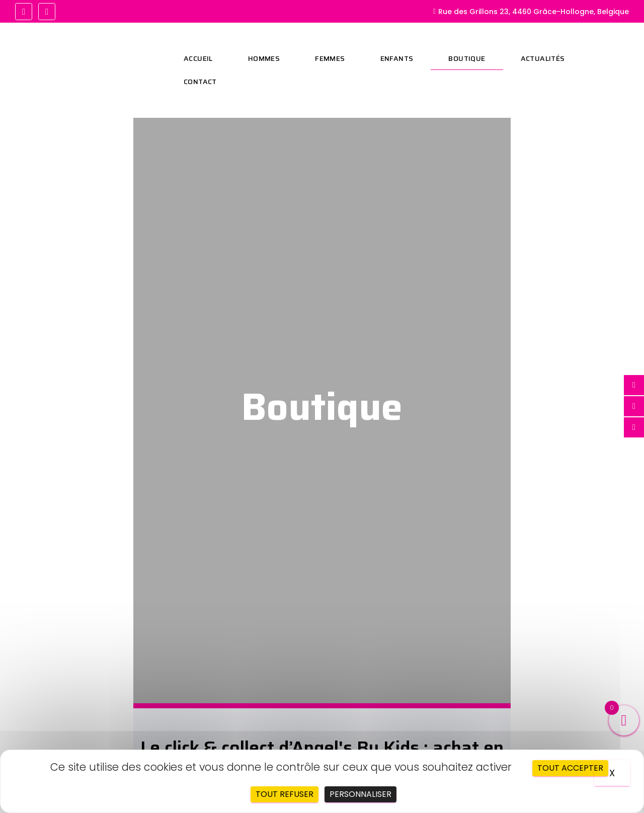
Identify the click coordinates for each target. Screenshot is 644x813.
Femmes (330, 58)
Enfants (397, 58)
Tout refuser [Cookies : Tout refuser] (285, 794)
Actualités (543, 58)
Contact (200, 82)
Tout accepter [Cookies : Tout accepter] (570, 768)
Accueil (198, 58)
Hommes (264, 58)
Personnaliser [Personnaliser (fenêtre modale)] (360, 794)
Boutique (467, 58)
